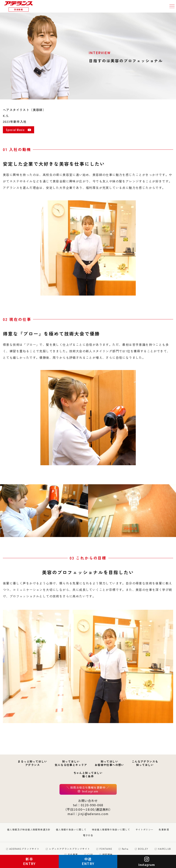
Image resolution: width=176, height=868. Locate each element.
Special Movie (18, 130)
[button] (172, 6)
